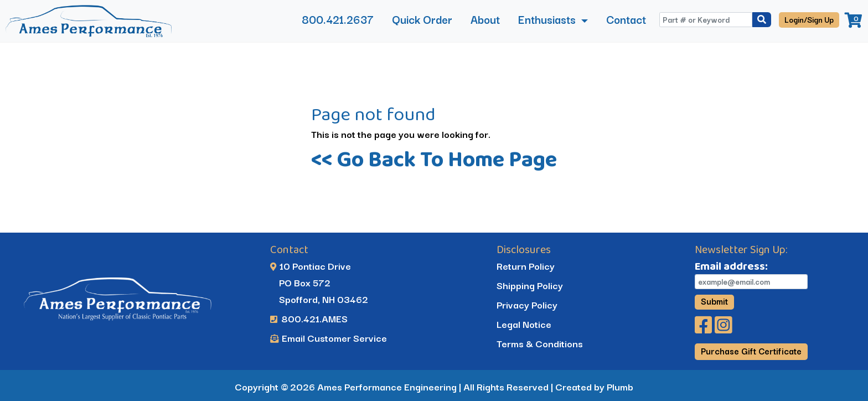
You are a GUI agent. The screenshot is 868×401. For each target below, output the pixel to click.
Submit (714, 301)
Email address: (731, 266)
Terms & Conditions (540, 343)
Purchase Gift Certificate (751, 351)
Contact (626, 19)
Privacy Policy (527, 304)
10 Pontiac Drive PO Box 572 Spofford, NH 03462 (319, 282)
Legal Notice (524, 324)
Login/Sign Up (809, 19)
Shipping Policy (530, 285)
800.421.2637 (338, 19)
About (485, 19)
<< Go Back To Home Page (434, 159)
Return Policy (526, 266)
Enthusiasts (548, 19)
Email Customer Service (329, 338)
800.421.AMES (309, 318)
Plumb (620, 386)
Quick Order (422, 19)
